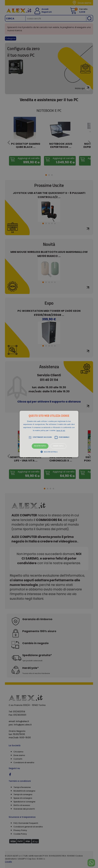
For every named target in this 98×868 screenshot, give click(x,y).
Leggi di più (61, 431)
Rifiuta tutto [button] (58, 446)
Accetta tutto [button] (40, 446)
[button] (49, 434)
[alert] (49, 434)
